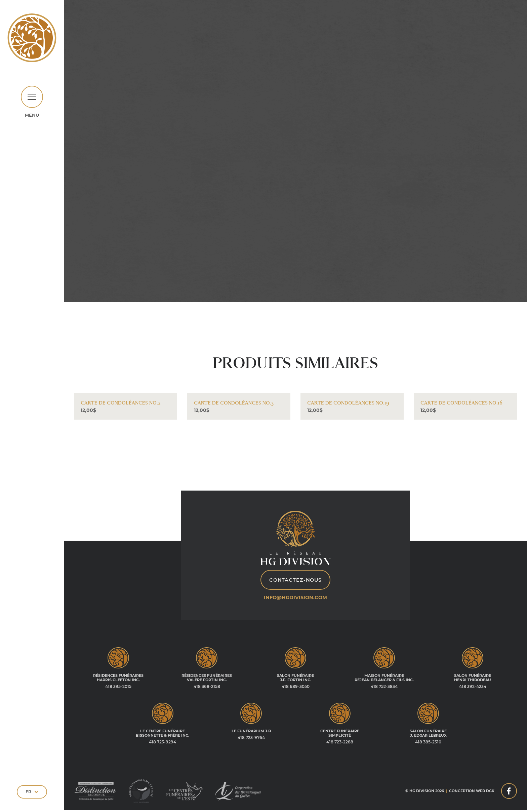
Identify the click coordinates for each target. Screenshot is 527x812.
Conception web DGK (470, 793)
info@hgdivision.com (296, 600)
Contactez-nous (295, 582)
